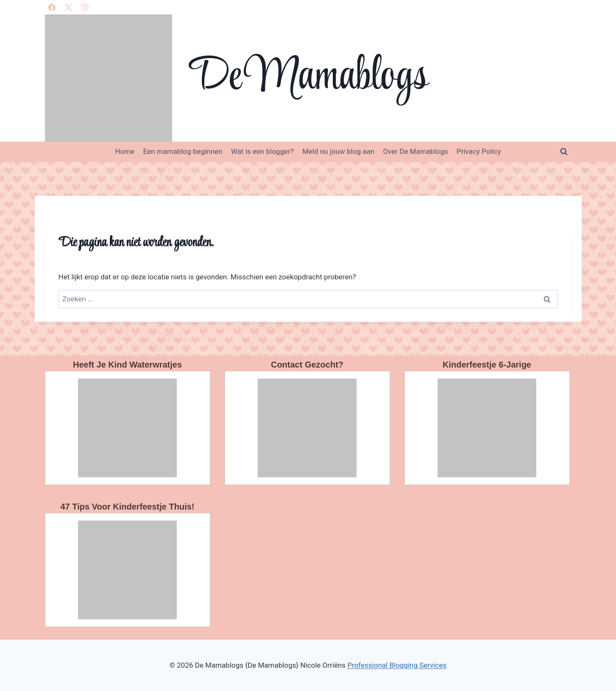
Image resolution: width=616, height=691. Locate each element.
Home (125, 151)
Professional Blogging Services (397, 665)
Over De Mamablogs (415, 151)
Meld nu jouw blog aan (338, 151)
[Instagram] (85, 7)
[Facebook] (52, 7)
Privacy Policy (479, 151)
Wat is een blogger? (262, 151)
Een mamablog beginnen (183, 151)
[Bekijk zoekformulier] (564, 152)
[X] (69, 7)
